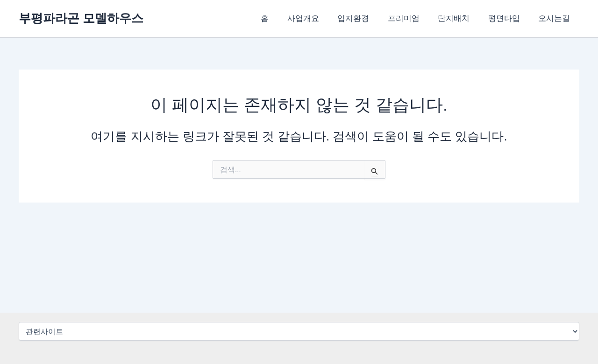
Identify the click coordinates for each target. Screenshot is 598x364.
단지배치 (460, 18)
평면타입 (508, 18)
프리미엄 (413, 18)
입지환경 (365, 18)
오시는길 (555, 18)
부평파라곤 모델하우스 (81, 18)
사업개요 (317, 18)
